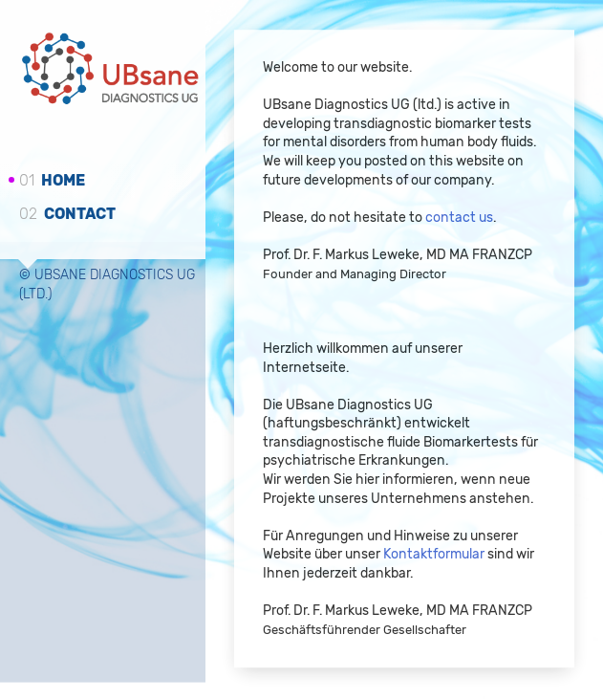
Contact (67, 213)
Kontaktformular (434, 555)
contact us (459, 218)
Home (52, 180)
